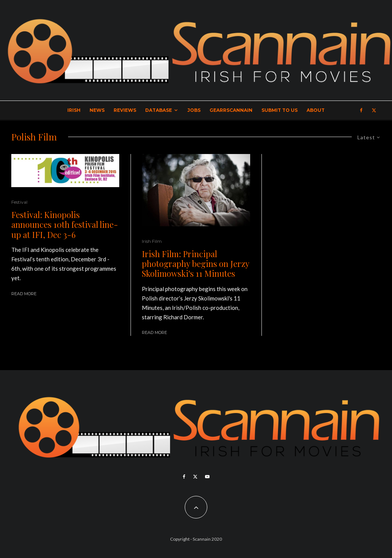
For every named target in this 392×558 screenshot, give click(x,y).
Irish (74, 110)
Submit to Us (280, 110)
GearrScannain (231, 110)
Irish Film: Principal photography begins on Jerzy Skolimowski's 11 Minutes (195, 264)
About (316, 110)
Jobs (194, 110)
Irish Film (152, 241)
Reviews (125, 110)
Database (159, 110)
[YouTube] (207, 477)
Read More (24, 294)
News (97, 110)
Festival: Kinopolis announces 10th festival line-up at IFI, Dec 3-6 (65, 225)
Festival (19, 202)
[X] (374, 110)
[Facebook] (361, 110)
